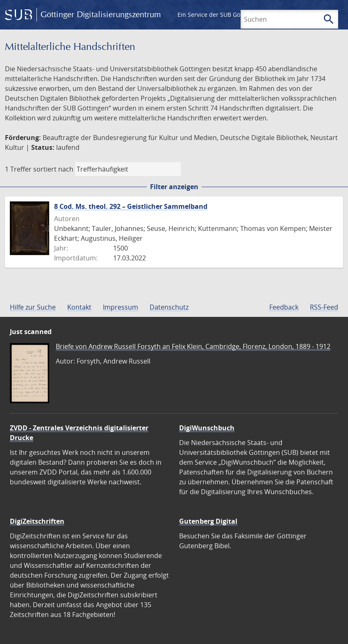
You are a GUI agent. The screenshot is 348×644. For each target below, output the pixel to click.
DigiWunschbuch (207, 428)
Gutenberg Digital (208, 521)
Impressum (121, 307)
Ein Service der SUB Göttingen (219, 15)
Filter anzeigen (174, 187)
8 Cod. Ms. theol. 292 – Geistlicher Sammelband (131, 206)
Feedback (284, 307)
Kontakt (79, 307)
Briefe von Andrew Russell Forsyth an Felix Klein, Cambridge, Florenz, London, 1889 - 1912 (193, 346)
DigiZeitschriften (37, 521)
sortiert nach (53, 169)
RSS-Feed (324, 307)
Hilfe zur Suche (33, 307)
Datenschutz (169, 307)
